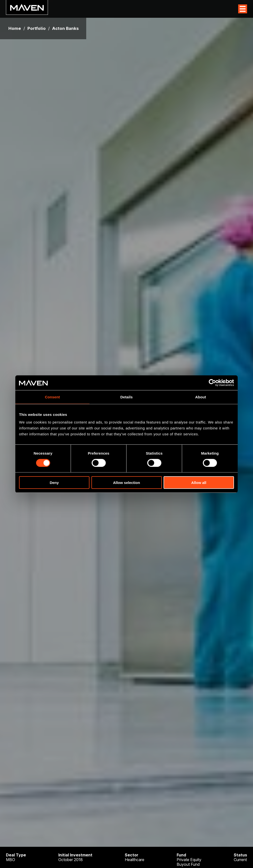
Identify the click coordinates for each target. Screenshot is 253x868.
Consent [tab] (53, 397)
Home (15, 28)
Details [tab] (126, 397)
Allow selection (126, 483)
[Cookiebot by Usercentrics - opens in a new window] (212, 383)
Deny (54, 483)
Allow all (199, 483)
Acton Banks (65, 28)
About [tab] (201, 397)
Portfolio (37, 28)
